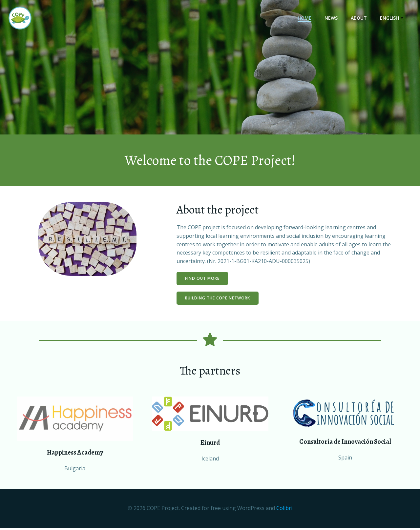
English (393, 18)
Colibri (284, 511)
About (359, 18)
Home (305, 18)
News (332, 18)
